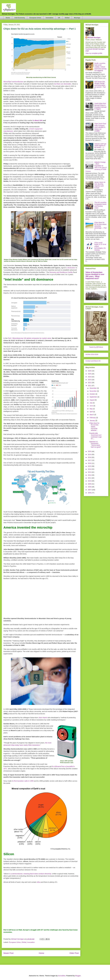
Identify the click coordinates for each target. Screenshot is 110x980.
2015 (90, 466)
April (91, 412)
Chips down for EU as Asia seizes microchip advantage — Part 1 (100, 226)
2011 (90, 478)
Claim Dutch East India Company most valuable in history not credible (100, 127)
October (92, 394)
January (92, 421)
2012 (90, 475)
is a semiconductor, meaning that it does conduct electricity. (30, 874)
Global (67, 18)
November (93, 391)
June (91, 406)
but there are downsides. (63, 84)
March (92, 415)
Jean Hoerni (43, 718)
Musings (77, 18)
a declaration (71, 268)
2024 (90, 377)
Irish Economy (20, 18)
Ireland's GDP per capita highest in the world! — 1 (100, 146)
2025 (90, 374)
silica (39, 882)
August (92, 400)
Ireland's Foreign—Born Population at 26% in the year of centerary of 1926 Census (96, 167)
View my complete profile (94, 53)
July (91, 403)
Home (8, 18)
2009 (90, 484)
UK (59, 18)
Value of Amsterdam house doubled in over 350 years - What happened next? (95, 275)
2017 (90, 460)
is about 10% (38, 120)
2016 (90, 463)
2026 (90, 371)
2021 (90, 386)
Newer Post (8, 953)
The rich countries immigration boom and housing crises (100, 205)
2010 (90, 481)
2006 (90, 493)
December (93, 388)
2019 (90, 454)
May (91, 409)
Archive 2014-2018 (92, 354)
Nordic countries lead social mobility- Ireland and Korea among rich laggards (100, 67)
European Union (35, 18)
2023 (90, 380)
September (93, 397)
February (93, 418)
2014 (90, 469)
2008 (90, 487)
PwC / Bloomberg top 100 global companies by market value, (30, 338)
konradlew (62, 976)
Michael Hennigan (94, 38)
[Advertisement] (63, 126)
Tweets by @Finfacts (96, 347)
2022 (90, 383)
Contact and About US (93, 361)
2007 (90, 490)
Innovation (50, 18)
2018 (90, 457)
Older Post (74, 953)
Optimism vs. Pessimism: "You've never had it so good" (95, 444)
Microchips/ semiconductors (13, 82)
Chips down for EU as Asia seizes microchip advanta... (94, 427)
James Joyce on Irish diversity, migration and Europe (100, 185)
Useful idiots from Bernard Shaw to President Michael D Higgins (100, 106)
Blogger (78, 976)
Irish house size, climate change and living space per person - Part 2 (100, 85)
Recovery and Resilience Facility (61, 272)
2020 (90, 451)
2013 (90, 472)
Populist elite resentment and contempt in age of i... (95, 436)
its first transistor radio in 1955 (23, 781)
